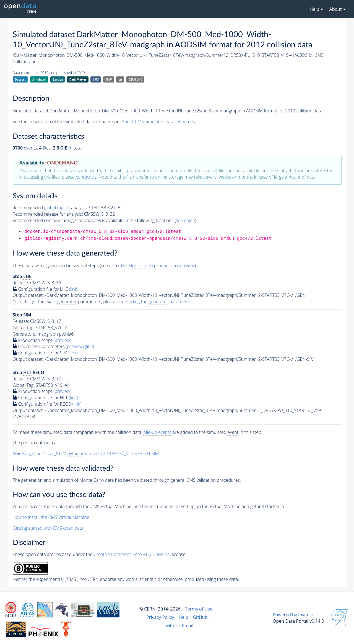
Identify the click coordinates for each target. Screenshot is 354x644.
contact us (86, 177)
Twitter (170, 625)
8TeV (109, 79)
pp (120, 79)
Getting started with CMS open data (48, 528)
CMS (96, 79)
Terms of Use (199, 609)
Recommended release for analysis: (48, 214)
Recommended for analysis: (50, 208)
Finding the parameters (159, 302)
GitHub (200, 617)
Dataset (20, 79)
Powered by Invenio (293, 615)
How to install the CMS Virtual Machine (51, 517)
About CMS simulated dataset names (158, 122)
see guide (185, 220)
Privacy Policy (160, 617)
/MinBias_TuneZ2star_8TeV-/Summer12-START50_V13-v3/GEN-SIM (86, 454)
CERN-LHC (136, 79)
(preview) (62, 340)
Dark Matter (78, 79)
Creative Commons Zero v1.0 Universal (132, 554)
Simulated (39, 79)
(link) (74, 289)
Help (183, 617)
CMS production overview (156, 266)
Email (188, 625)
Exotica (58, 79)
